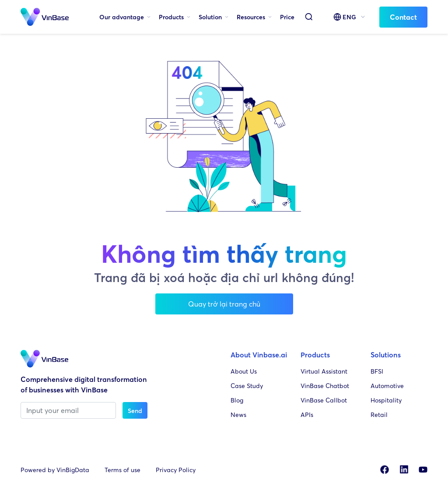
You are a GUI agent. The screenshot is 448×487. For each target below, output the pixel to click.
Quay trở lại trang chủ (224, 304)
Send (135, 411)
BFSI (377, 371)
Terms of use (122, 470)
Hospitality (386, 400)
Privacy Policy (176, 470)
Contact (403, 17)
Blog (237, 400)
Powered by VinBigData (55, 470)
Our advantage (122, 17)
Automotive (387, 386)
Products (171, 17)
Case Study (247, 386)
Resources (251, 17)
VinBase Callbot (324, 400)
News (238, 415)
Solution (210, 17)
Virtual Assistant (324, 371)
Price (287, 17)
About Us (244, 371)
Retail (379, 415)
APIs (307, 415)
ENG (349, 17)
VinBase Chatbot (325, 386)
